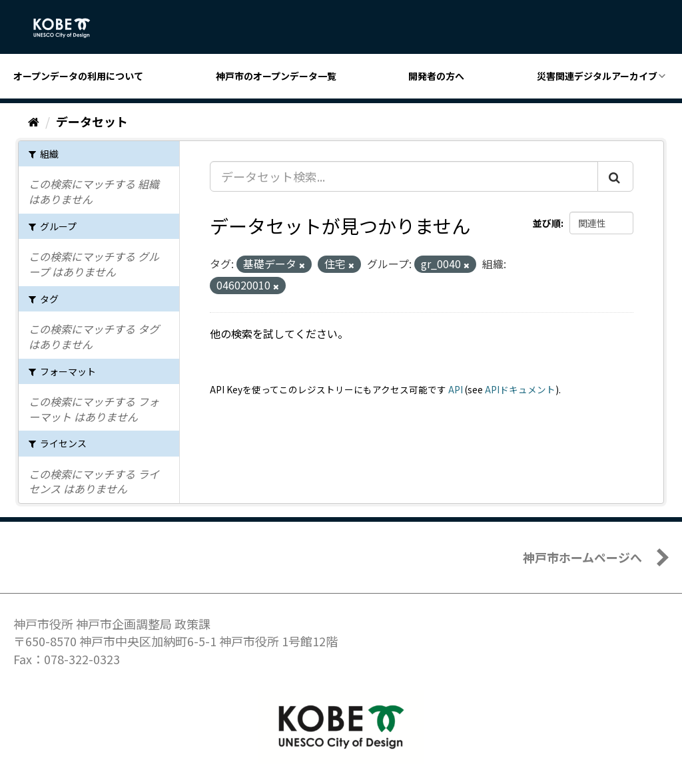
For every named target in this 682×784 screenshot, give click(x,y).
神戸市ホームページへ (582, 557)
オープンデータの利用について (78, 76)
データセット (92, 121)
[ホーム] (34, 121)
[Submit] (615, 176)
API (456, 389)
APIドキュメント (520, 389)
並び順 (547, 223)
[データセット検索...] (404, 176)
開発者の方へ (436, 76)
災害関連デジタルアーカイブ (597, 76)
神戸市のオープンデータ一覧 (276, 76)
